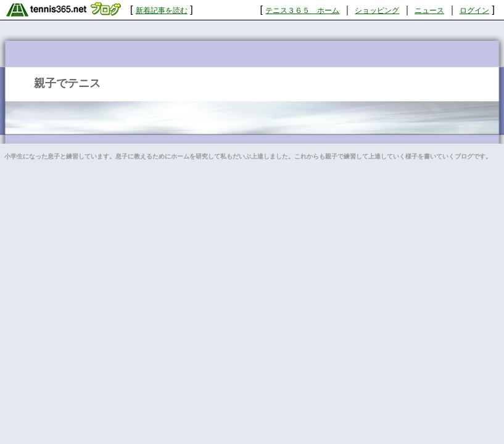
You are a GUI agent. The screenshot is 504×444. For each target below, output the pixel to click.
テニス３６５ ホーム (302, 10)
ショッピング (377, 10)
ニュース (429, 10)
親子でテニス (67, 83)
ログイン (474, 10)
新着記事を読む (162, 10)
